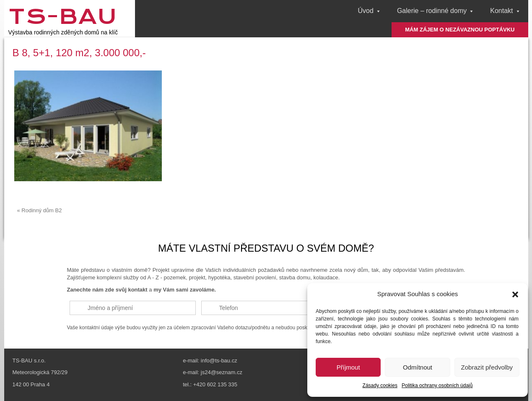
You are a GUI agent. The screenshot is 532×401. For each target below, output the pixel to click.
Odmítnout (418, 367)
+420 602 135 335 (215, 384)
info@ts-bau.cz (219, 361)
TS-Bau (63, 16)
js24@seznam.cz (222, 372)
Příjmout (348, 367)
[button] (515, 294)
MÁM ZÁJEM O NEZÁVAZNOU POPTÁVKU (460, 30)
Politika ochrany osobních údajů (437, 385)
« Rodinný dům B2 (40, 210)
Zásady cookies (380, 385)
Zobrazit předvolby (487, 367)
